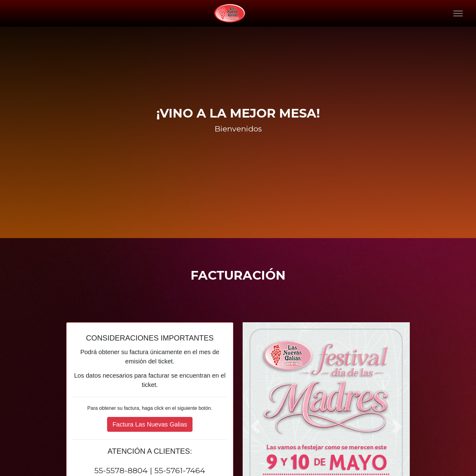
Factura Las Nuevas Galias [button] (150, 424)
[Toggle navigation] (458, 13)
